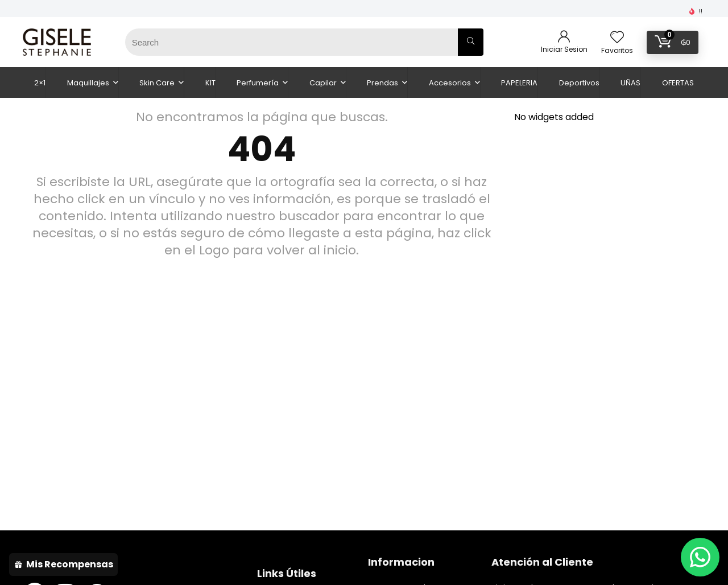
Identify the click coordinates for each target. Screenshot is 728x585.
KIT (210, 83)
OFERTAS (678, 83)
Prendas (382, 83)
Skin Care (157, 83)
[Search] (471, 42)
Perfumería (258, 83)
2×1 (40, 83)
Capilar (323, 83)
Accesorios (450, 83)
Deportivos (579, 83)
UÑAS (630, 83)
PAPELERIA (519, 83)
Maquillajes (88, 83)
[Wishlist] (617, 38)
